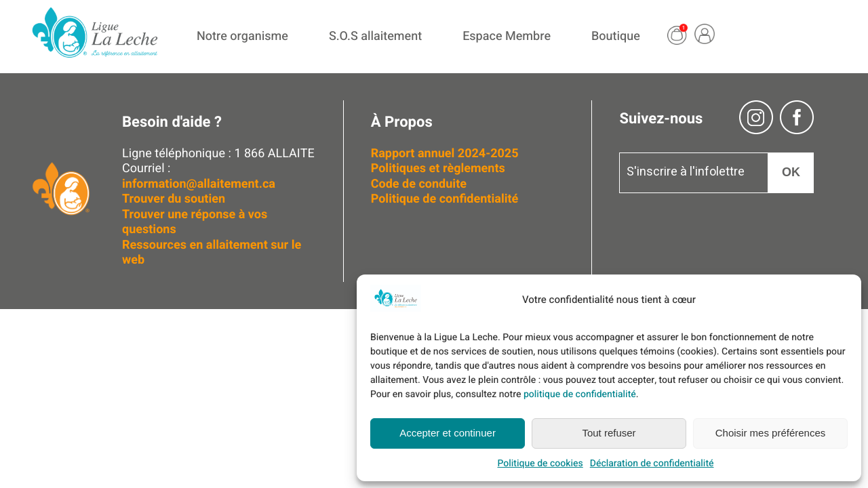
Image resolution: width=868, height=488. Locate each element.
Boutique (616, 36)
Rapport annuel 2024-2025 (445, 154)
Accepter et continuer (448, 433)
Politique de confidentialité (445, 199)
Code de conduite (419, 184)
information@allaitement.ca (199, 184)
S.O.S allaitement (375, 36)
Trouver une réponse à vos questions (195, 222)
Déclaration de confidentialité (652, 463)
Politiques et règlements (440, 168)
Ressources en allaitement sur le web (212, 253)
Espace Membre (507, 36)
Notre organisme (242, 36)
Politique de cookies (540, 463)
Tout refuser (609, 433)
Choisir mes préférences (771, 433)
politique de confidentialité (580, 394)
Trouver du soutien (175, 199)
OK (791, 172)
